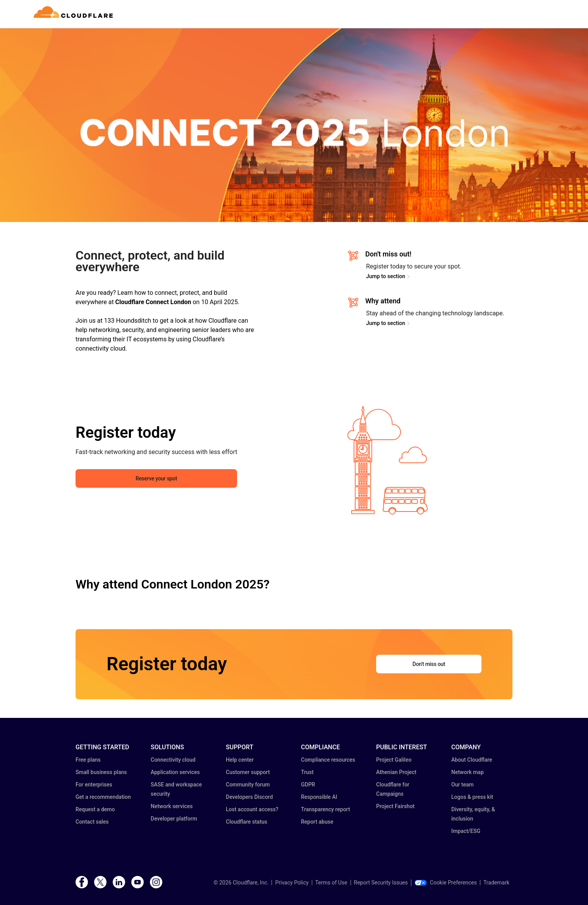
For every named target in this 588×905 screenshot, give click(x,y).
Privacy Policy (292, 883)
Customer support (248, 772)
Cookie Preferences (446, 883)
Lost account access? (252, 809)
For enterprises (94, 785)
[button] (388, 460)
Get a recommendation (103, 797)
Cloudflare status (247, 822)
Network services (172, 806)
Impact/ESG (466, 831)
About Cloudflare (472, 760)
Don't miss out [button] (429, 664)
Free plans (88, 760)
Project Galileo (394, 760)
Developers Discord (249, 797)
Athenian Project (396, 772)
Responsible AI (319, 797)
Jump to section (386, 276)
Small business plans (101, 772)
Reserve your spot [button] (156, 478)
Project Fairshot (395, 806)
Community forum (248, 785)
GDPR (308, 785)
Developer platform (174, 819)
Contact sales (92, 822)
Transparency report (326, 809)
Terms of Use (331, 883)
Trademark (496, 883)
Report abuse (317, 822)
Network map (468, 772)
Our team (462, 785)
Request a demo (95, 809)
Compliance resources (328, 760)
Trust (307, 772)
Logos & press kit (472, 797)
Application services (175, 772)
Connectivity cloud (173, 760)
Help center (240, 760)
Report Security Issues (381, 883)
